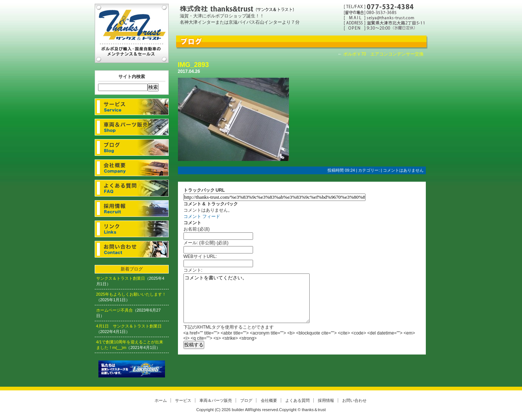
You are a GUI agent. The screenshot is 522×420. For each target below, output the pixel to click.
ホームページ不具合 (114, 310)
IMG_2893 (193, 65)
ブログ (132, 147)
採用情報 (132, 209)
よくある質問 (132, 188)
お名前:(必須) (197, 229)
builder (238, 410)
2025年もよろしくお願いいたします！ (131, 294)
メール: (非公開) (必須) (206, 243)
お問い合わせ (132, 249)
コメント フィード (202, 216)
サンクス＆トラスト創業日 (121, 278)
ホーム (161, 400)
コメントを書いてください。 (247, 298)
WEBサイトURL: (200, 256)
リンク (132, 229)
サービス (132, 107)
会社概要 (132, 168)
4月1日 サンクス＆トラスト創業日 (129, 326)
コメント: (193, 270)
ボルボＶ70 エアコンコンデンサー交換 (383, 54)
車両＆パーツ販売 (132, 127)
